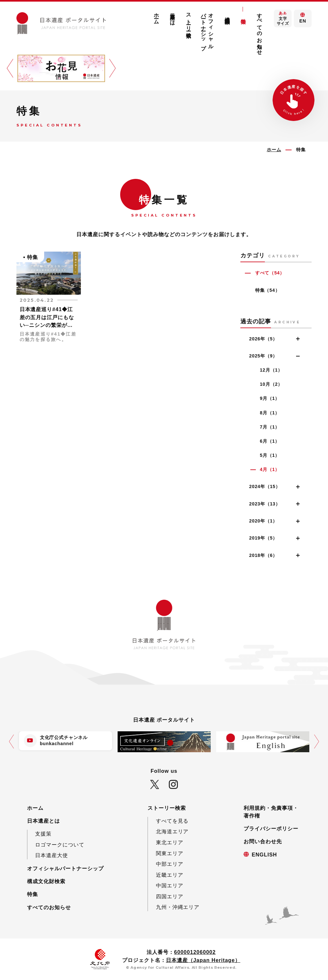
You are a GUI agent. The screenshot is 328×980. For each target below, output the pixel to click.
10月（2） (271, 384)
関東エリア (170, 853)
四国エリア (170, 896)
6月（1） (270, 441)
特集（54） (268, 290)
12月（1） (271, 370)
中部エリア (170, 864)
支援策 (43, 834)
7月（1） (270, 427)
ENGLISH (264, 855)
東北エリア (170, 842)
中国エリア (170, 885)
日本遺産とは (172, 16)
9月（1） (270, 398)
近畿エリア (170, 875)
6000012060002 (195, 952)
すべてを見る (172, 821)
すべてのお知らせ (260, 31)
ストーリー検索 (188, 19)
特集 (243, 15)
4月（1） (270, 469)
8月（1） (270, 413)
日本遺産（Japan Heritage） (203, 960)
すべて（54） (270, 273)
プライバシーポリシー (271, 828)
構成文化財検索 (227, 14)
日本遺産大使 (52, 855)
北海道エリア (172, 831)
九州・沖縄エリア (178, 907)
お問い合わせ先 (263, 841)
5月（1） (270, 455)
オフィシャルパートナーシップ (207, 28)
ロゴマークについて (60, 845)
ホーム (156, 16)
